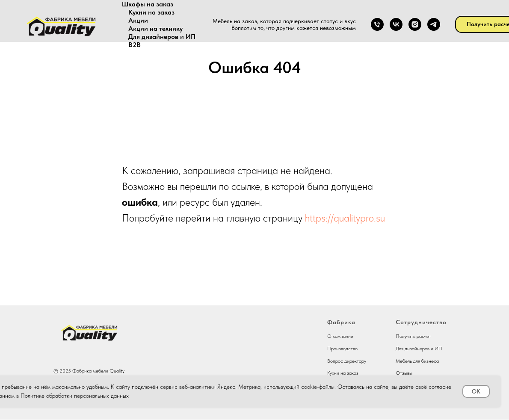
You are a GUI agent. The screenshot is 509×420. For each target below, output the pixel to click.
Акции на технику (155, 28)
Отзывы (404, 373)
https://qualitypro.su (345, 218)
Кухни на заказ (151, 12)
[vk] (396, 24)
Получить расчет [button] (413, 336)
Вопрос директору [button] (347, 361)
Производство (342, 349)
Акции (138, 20)
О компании (340, 336)
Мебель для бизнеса (417, 361)
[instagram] (415, 24)
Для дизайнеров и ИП (162, 37)
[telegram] (434, 24)
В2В (135, 45)
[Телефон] (377, 24)
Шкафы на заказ (148, 4)
